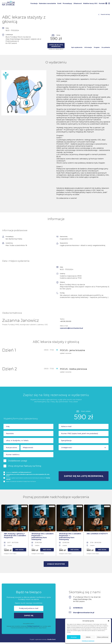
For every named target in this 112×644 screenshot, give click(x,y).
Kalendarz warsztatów (47, 3)
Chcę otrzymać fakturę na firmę (25, 466)
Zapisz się (29, 616)
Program (97, 47)
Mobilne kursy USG (90, 3)
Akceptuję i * (19, 472)
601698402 (78, 608)
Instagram (109, 3)
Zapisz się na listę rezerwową (56, 46)
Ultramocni (78, 3)
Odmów (88, 637)
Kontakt (102, 3)
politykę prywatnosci (25, 472)
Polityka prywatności (88, 641)
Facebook (106, 3)
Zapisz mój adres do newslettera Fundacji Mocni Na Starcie (21, 481)
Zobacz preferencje (103, 637)
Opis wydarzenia (77, 47)
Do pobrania (106, 47)
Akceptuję (74, 637)
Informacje (88, 47)
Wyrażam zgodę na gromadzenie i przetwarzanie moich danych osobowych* (28, 479)
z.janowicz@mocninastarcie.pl (71, 328)
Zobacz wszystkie (56, 564)
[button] (108, 621)
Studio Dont (51, 639)
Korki (59, 3)
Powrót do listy (104, 14)
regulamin (15, 472)
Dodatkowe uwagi (17, 461)
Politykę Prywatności (33, 626)
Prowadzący (67, 3)
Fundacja (34, 3)
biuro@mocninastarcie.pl (84, 613)
